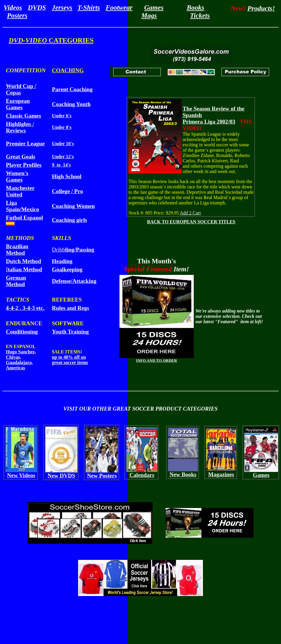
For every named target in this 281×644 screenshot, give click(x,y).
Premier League (25, 144)
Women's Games (17, 176)
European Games (18, 104)
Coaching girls (69, 220)
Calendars (142, 475)
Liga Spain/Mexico (22, 206)
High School (67, 176)
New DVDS (61, 476)
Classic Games (24, 116)
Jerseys (62, 7)
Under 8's (62, 127)
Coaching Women (73, 206)
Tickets (200, 15)
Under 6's (62, 116)
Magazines (221, 474)
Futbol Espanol (24, 218)
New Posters (102, 476)
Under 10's (63, 144)
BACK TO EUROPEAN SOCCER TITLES (191, 222)
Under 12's (63, 157)
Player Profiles (24, 165)
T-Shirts (89, 7)
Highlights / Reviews (20, 127)
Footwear (119, 7)
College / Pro (67, 191)
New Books (183, 474)
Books (195, 7)
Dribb (73, 250)
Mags (149, 15)
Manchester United (20, 191)
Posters (17, 15)
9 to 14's (61, 165)
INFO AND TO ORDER (156, 360)
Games (154, 7)
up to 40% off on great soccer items (70, 360)
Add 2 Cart (190, 213)
